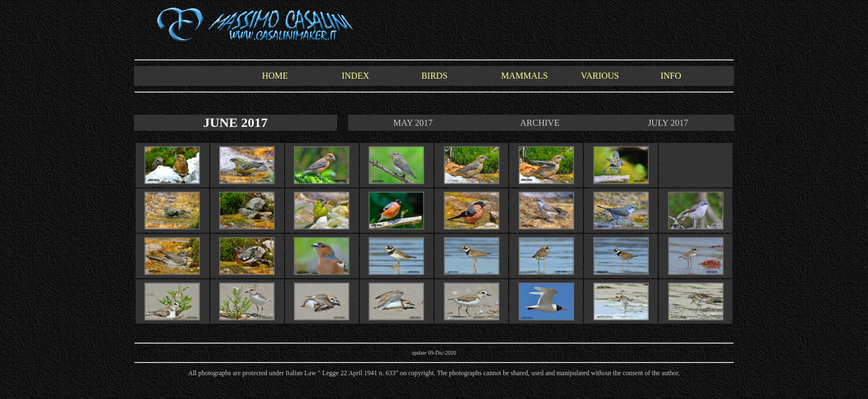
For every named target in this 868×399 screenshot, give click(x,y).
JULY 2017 (668, 123)
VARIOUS (600, 76)
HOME (275, 76)
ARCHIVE (540, 123)
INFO (671, 76)
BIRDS (434, 76)
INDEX (355, 76)
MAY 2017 (413, 123)
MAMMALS (524, 76)
